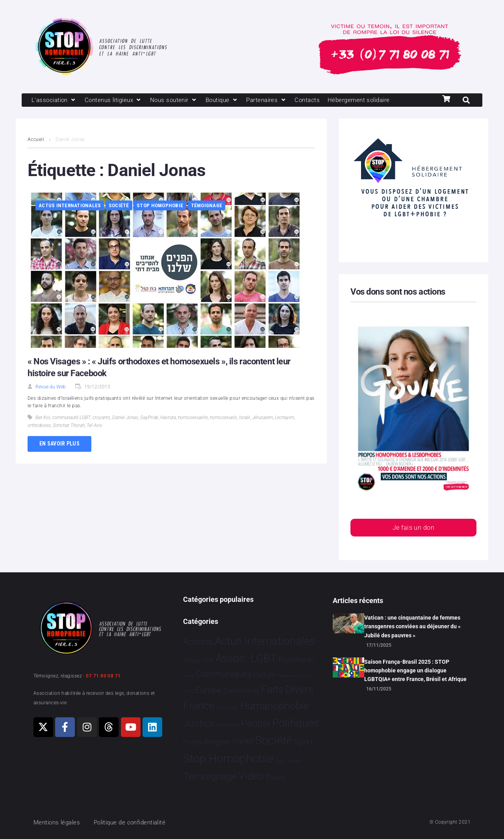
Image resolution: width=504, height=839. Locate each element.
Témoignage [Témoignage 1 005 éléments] (210, 776)
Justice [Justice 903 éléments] (199, 723)
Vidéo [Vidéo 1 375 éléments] (251, 776)
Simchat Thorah (69, 425)
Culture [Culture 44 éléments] (264, 675)
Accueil (36, 139)
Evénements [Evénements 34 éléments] (241, 691)
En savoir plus (59, 444)
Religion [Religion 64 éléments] (217, 742)
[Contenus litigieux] (113, 100)
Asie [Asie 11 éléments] (208, 660)
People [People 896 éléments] (256, 723)
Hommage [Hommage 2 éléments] (227, 708)
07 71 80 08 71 (103, 676)
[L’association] (54, 100)
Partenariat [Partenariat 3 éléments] (228, 725)
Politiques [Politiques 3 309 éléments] (296, 723)
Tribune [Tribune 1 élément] (294, 761)
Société (119, 205)
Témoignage (207, 205)
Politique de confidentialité (130, 822)
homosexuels (223, 418)
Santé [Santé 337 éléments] (243, 741)
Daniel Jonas (125, 418)
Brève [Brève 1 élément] (189, 676)
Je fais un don (413, 528)
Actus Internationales (70, 205)
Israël (245, 418)
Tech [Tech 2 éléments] (280, 761)
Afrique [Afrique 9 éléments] (192, 660)
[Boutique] (222, 100)
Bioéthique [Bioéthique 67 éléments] (296, 660)
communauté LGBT (71, 418)
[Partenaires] (266, 100)
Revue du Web (51, 387)
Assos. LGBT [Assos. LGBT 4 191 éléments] (246, 658)
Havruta (168, 418)
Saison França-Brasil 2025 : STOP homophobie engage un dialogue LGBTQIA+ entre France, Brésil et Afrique (415, 671)
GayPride (149, 418)
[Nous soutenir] (174, 100)
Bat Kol (43, 418)
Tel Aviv (94, 425)
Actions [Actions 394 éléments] (198, 642)
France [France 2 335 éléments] (199, 706)
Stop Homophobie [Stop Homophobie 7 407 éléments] (228, 759)
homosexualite (193, 418)
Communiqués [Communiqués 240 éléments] (223, 674)
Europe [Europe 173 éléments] (208, 690)
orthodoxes (39, 425)
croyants (101, 418)
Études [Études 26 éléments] (276, 777)
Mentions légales (57, 822)
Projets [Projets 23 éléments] (193, 742)
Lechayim (284, 418)
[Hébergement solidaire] (359, 100)
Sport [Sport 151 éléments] (304, 742)
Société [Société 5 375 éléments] (274, 741)
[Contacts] (307, 100)
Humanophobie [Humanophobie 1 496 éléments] (274, 706)
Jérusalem (262, 418)
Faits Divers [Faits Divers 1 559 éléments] (287, 689)
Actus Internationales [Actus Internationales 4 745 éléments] (265, 641)
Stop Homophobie (160, 205)
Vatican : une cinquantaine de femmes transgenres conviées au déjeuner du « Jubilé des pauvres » (412, 626)
